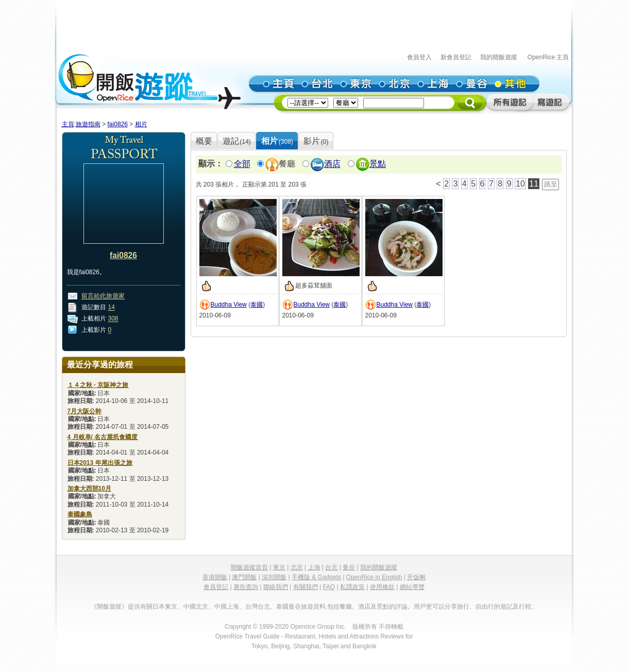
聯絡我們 (276, 587)
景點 (378, 164)
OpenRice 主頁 (548, 57)
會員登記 (216, 587)
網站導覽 (412, 587)
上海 (314, 567)
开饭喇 (416, 577)
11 (534, 184)
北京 (297, 567)
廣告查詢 (246, 587)
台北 (331, 567)
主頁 (68, 124)
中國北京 (196, 607)
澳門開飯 (244, 577)
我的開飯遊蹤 (499, 57)
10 (520, 184)
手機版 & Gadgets (316, 577)
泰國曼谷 (288, 607)
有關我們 (305, 587)
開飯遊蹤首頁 (249, 567)
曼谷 (349, 567)
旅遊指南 (88, 124)
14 (112, 308)
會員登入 (419, 57)
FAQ (329, 587)
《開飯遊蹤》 (109, 607)
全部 (242, 164)
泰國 (257, 305)
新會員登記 (456, 57)
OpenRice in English (374, 577)
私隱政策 (352, 587)
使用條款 (382, 587)
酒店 (332, 164)
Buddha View (229, 305)
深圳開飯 (274, 577)
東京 (279, 567)
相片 (141, 124)
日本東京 (165, 607)
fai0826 (118, 124)
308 (113, 319)
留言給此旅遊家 (103, 296)
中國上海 (227, 607)
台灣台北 (258, 607)
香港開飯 (215, 577)
